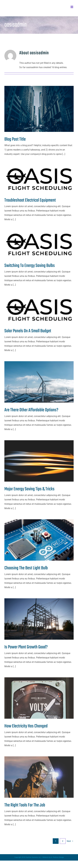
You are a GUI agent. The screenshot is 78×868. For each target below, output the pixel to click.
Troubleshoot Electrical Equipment (30, 200)
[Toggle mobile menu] (72, 7)
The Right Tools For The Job (25, 805)
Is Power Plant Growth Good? (26, 647)
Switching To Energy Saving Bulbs (30, 266)
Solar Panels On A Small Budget (28, 331)
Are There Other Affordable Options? (31, 410)
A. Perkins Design (57, 857)
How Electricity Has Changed (26, 726)
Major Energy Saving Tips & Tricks (29, 489)
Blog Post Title (15, 139)
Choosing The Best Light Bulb (26, 568)
